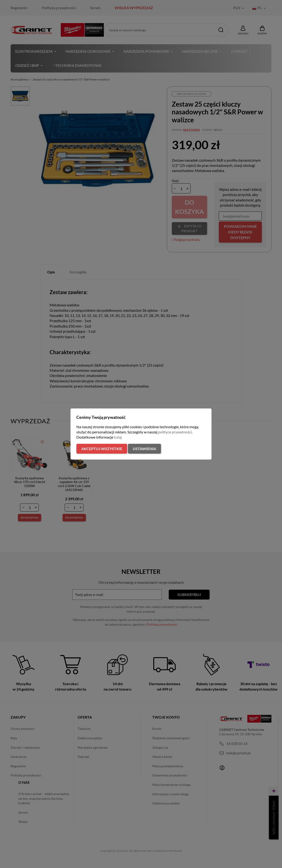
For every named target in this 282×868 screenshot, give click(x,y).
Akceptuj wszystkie (102, 449)
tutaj (118, 437)
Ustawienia (144, 449)
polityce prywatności (175, 432)
